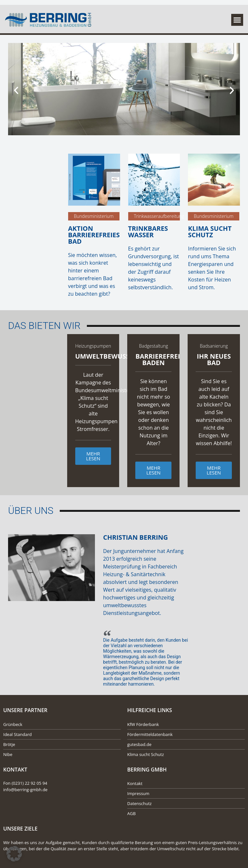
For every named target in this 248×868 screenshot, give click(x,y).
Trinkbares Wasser (148, 232)
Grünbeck (13, 724)
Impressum (138, 793)
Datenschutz (139, 803)
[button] (237, 20)
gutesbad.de (139, 744)
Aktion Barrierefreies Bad (94, 235)
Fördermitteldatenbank (150, 734)
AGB (131, 813)
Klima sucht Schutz (210, 232)
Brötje (9, 744)
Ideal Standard (17, 734)
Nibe (8, 754)
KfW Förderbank (143, 724)
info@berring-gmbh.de (25, 790)
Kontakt (135, 783)
